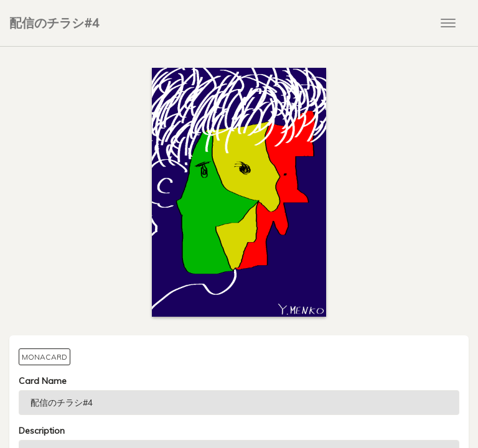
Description (42, 431)
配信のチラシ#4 (54, 23)
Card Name (43, 381)
